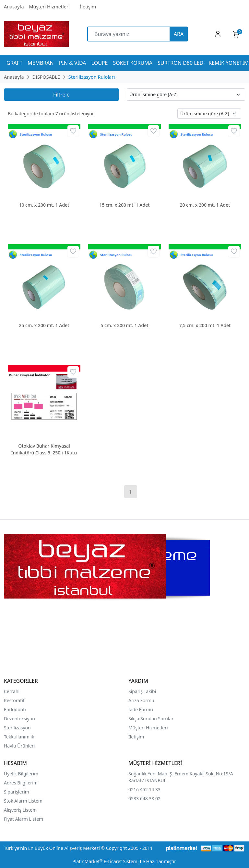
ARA (179, 34)
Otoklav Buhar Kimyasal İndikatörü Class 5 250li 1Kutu (44, 449)
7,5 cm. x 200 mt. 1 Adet (205, 325)
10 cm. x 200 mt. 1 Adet (44, 205)
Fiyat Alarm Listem (24, 819)
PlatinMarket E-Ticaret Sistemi (105, 861)
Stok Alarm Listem (23, 801)
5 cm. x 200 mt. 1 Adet (124, 325)
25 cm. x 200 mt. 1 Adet (44, 325)
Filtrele (61, 95)
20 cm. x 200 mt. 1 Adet (205, 205)
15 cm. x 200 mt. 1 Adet (124, 205)
